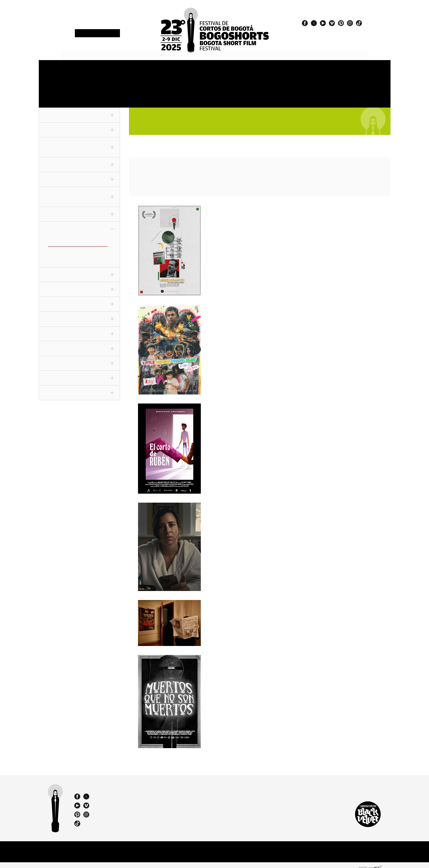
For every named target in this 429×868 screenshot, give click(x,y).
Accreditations (100, 72)
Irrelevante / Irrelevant (243, 206)
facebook (305, 23)
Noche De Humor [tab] (79, 329)
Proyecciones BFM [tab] (79, 388)
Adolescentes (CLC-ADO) (70, 235)
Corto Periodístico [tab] (79, 160)
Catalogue (264, 91)
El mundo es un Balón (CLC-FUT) (78, 255)
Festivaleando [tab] (79, 315)
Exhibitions (181, 91)
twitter (314, 23)
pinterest (341, 23)
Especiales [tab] (79, 285)
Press (303, 72)
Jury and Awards (270, 72)
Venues (223, 72)
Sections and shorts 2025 (191, 74)
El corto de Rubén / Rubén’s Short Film (265, 404)
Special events (229, 91)
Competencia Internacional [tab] (79, 143)
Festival (53, 72)
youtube (323, 23)
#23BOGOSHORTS (327, 36)
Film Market (98, 91)
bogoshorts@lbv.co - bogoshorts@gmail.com (132, 801)
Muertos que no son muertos (250, 656)
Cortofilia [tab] (79, 300)
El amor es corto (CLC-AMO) (73, 250)
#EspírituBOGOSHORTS (332, 31)
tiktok (359, 23)
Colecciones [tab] (79, 225)
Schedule (141, 72)
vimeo (332, 23)
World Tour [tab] (79, 344)
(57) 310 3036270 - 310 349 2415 (132, 795)
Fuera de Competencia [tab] (79, 111)
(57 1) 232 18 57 (130, 790)
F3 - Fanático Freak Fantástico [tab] (79, 192)
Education (138, 91)
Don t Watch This (234, 503)
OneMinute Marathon (63, 91)
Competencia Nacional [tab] (79, 125)
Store (346, 72)
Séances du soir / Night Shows (252, 601)
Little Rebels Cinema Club (246, 306)
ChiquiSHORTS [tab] (79, 373)
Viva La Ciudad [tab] (79, 359)
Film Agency (350, 91)
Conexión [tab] (79, 210)
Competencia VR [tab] (79, 175)
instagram (350, 23)
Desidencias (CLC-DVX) (69, 245)
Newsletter (97, 34)
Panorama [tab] (79, 270)
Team (314, 91)
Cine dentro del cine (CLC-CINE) (77, 240)
